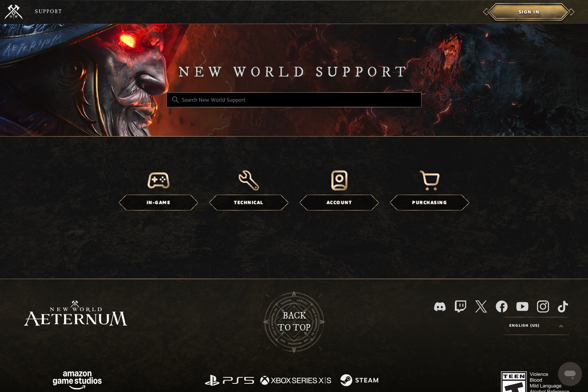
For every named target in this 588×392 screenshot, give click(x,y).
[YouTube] (522, 306)
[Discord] (440, 307)
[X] (481, 306)
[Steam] (360, 381)
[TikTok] (563, 306)
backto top (294, 322)
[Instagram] (543, 306)
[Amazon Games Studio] (77, 382)
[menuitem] (529, 12)
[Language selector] (536, 326)
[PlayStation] (229, 381)
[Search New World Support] (294, 100)
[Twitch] (460, 306)
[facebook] (502, 306)
